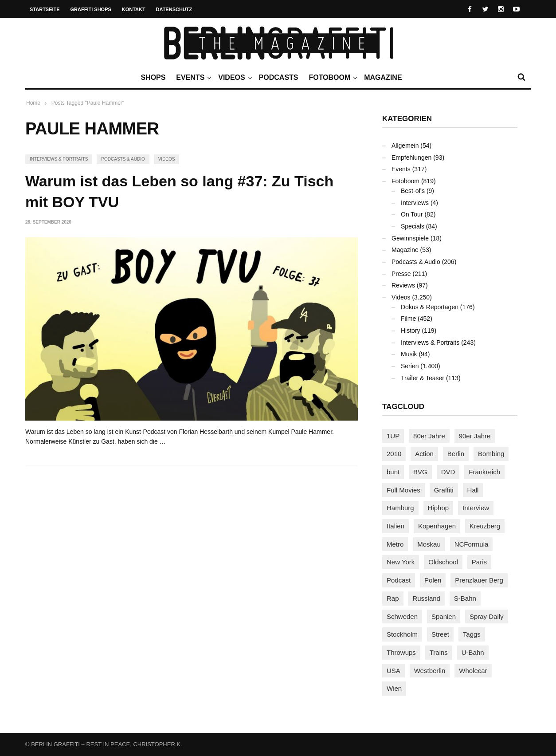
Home (33, 103)
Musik (409, 354)
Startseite (45, 9)
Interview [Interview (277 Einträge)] (476, 508)
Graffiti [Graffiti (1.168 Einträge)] (444, 490)
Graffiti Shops (91, 9)
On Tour (412, 214)
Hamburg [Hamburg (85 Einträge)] (400, 508)
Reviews (403, 285)
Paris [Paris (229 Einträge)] (479, 562)
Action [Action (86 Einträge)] (424, 454)
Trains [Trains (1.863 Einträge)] (439, 652)
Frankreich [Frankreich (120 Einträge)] (484, 472)
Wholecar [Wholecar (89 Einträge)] (473, 671)
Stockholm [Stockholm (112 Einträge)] (402, 634)
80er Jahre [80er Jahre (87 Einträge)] (429, 436)
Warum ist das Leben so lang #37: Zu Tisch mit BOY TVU (179, 192)
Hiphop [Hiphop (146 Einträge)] (439, 508)
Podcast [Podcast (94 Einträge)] (399, 580)
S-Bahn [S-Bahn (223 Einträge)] (465, 598)
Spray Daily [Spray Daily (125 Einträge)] (487, 616)
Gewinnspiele (410, 238)
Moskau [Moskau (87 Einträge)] (429, 544)
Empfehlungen (411, 157)
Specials (413, 226)
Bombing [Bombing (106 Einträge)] (491, 454)
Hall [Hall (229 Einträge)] (473, 490)
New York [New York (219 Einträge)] (401, 562)
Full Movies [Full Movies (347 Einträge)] (403, 490)
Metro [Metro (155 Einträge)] (395, 544)
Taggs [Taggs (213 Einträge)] (472, 634)
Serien (410, 366)
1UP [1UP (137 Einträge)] (393, 436)
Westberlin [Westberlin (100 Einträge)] (430, 671)
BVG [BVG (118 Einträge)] (420, 472)
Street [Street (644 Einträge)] (440, 634)
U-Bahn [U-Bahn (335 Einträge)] (473, 652)
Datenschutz (174, 9)
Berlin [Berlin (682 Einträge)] (456, 454)
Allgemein (405, 146)
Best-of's (413, 191)
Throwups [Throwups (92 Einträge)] (401, 652)
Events (192, 78)
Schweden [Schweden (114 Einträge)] (402, 616)
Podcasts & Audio (123, 159)
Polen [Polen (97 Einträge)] (433, 580)
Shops (153, 77)
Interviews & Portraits (59, 159)
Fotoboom (332, 78)
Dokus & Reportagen (430, 307)
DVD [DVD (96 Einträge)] (448, 472)
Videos (234, 78)
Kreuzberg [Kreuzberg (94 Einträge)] (485, 526)
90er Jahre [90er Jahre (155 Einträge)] (475, 436)
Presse (401, 274)
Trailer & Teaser (423, 378)
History (411, 331)
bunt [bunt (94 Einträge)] (393, 472)
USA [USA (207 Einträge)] (394, 671)
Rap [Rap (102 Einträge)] (393, 598)
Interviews (415, 203)
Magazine (383, 77)
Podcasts (279, 77)
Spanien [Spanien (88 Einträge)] (444, 616)
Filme (408, 319)
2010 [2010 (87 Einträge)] (394, 454)
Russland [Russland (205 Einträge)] (426, 598)
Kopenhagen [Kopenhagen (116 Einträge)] (437, 526)
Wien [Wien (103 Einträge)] (394, 688)
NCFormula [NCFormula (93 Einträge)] (472, 544)
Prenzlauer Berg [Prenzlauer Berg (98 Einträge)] (479, 580)
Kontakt (134, 9)
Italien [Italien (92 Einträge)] (395, 526)
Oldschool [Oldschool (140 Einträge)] (443, 562)
